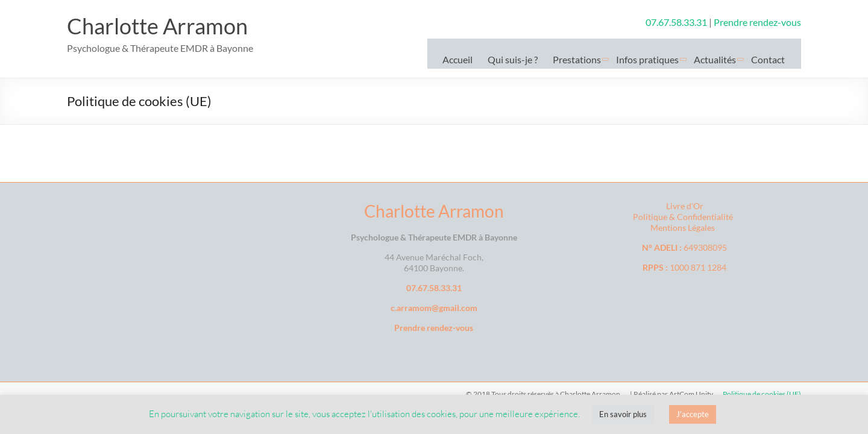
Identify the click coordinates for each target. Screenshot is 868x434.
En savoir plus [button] (623, 414)
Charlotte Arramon (157, 26)
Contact (768, 59)
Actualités (715, 59)
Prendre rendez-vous (757, 22)
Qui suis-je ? (513, 59)
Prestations (577, 59)
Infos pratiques (647, 59)
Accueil (458, 59)
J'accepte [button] (693, 414)
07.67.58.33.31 (677, 22)
